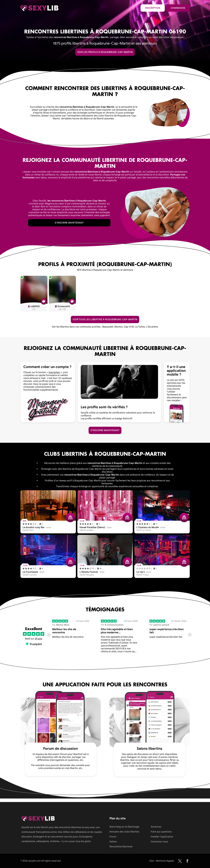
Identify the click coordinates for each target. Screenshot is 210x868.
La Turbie (140, 327)
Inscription (153, 8)
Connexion (178, 8)
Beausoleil (108, 327)
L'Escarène (152, 327)
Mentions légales (165, 861)
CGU (152, 861)
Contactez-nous (159, 842)
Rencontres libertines (121, 847)
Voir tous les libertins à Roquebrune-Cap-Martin (105, 319)
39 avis (38, 639)
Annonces (156, 827)
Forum (113, 837)
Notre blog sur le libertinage (124, 827)
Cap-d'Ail (129, 327)
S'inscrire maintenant (69, 223)
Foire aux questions (161, 832)
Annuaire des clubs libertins (124, 832)
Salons (113, 842)
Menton (118, 327)
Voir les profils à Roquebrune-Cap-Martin (105, 52)
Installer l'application (162, 837)
